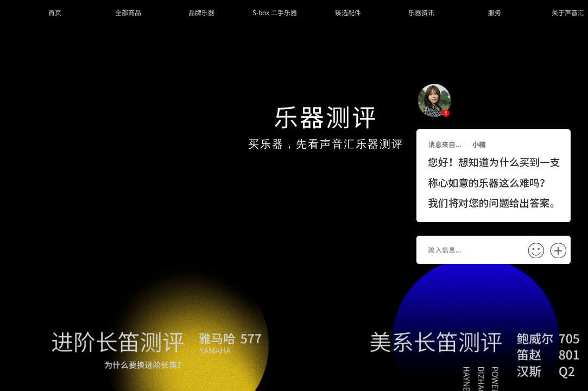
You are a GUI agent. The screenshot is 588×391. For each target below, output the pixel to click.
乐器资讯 (421, 12)
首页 (55, 12)
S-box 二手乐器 (275, 12)
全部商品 (128, 12)
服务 (495, 12)
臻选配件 (348, 12)
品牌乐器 (201, 12)
